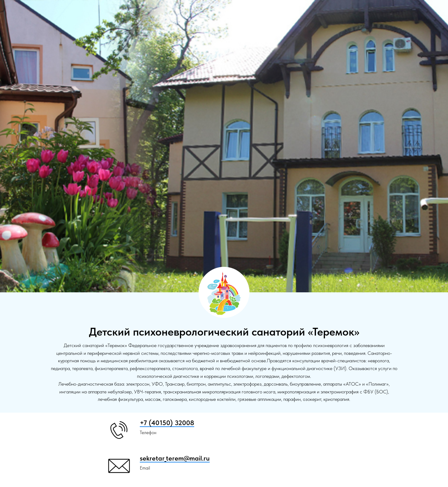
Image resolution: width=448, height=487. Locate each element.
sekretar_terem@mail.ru (175, 458)
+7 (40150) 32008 (167, 423)
